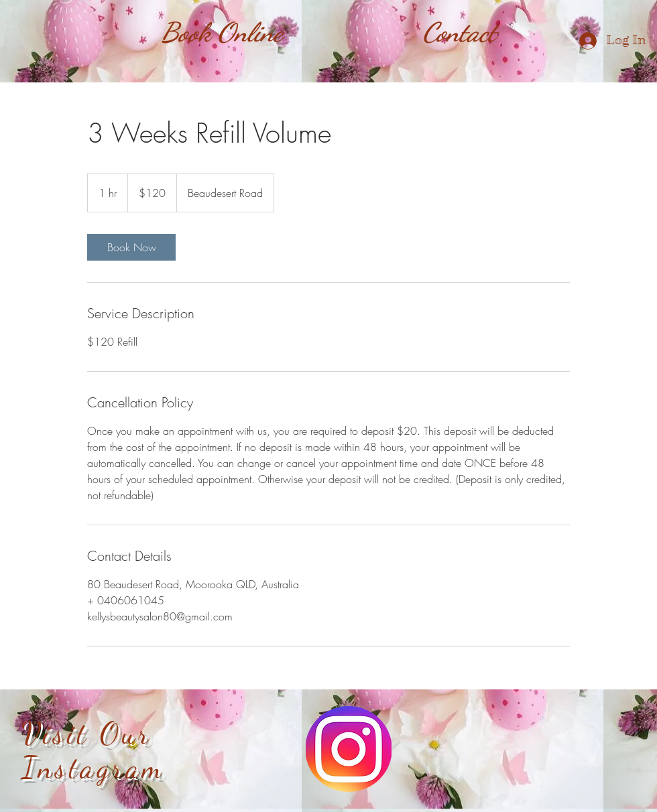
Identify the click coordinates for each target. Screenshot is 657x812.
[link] (131, 247)
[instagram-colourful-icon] (349, 749)
